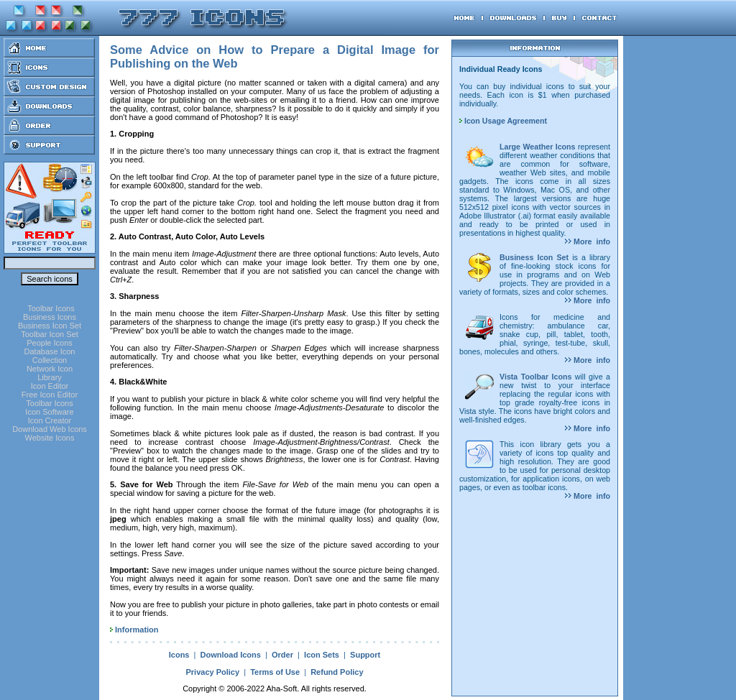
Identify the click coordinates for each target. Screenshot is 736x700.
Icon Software (49, 412)
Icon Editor (50, 386)
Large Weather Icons (538, 147)
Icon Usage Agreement (503, 121)
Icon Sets (322, 655)
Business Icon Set (50, 326)
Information (137, 630)
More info (588, 241)
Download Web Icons (50, 429)
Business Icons (50, 317)
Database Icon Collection (50, 356)
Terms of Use (275, 672)
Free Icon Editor (50, 395)
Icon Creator (50, 420)
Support (365, 655)
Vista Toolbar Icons (535, 377)
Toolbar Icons (51, 308)
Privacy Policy (212, 672)
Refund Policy (337, 672)
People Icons (50, 343)
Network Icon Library (50, 373)
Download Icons (231, 655)
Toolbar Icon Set (50, 334)
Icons (179, 655)
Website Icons (50, 438)
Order (282, 655)
